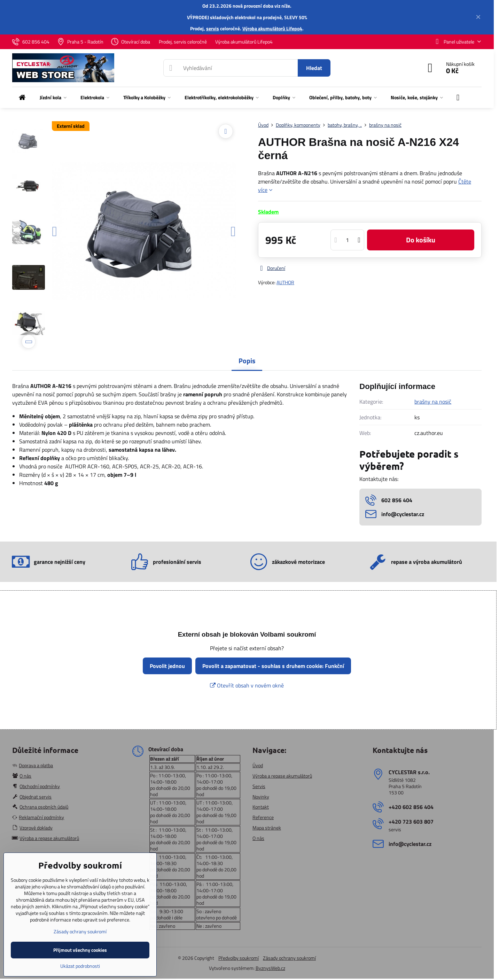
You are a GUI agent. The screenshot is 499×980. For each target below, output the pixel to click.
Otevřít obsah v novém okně (247, 685)
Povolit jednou (167, 666)
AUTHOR (285, 282)
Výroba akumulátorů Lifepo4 (272, 28)
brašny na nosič (433, 402)
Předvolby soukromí (239, 958)
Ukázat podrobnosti (80, 966)
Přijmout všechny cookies (80, 950)
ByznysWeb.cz (270, 968)
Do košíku (421, 240)
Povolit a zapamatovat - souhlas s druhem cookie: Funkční (273, 666)
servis (213, 28)
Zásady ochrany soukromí (289, 958)
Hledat (314, 68)
